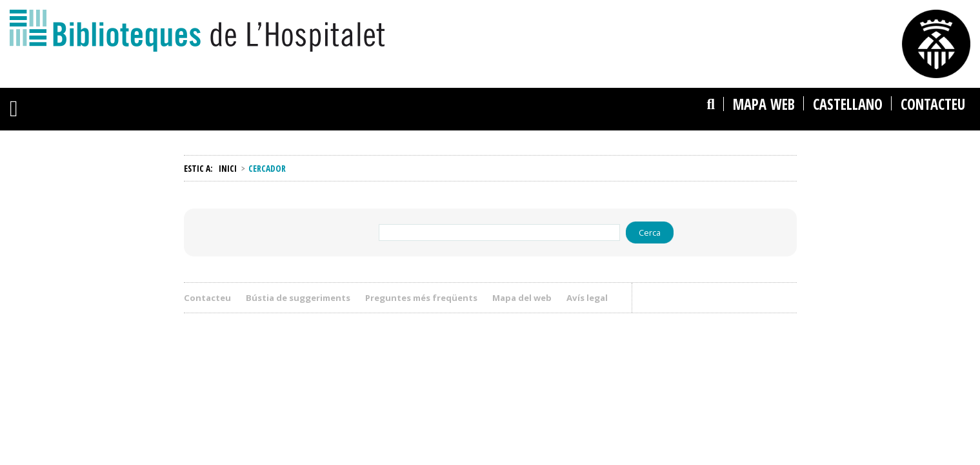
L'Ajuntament (551, 16)
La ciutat (482, 16)
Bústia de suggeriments (298, 298)
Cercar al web (742, 132)
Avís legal (592, 298)
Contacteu (207, 298)
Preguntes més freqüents (421, 298)
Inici (228, 168)
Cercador (646, 81)
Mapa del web (522, 298)
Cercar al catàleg (671, 132)
